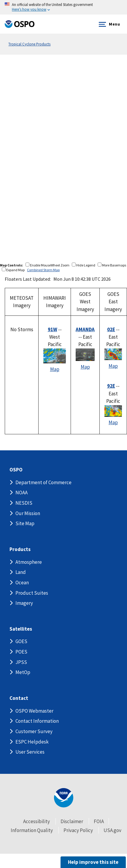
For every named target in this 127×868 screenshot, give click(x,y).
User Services (30, 752)
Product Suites (32, 593)
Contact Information (37, 721)
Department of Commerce (43, 482)
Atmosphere (29, 562)
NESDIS (24, 503)
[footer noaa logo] (64, 798)
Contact (19, 698)
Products (20, 549)
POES (21, 652)
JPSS (21, 662)
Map (55, 369)
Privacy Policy (78, 830)
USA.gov (112, 830)
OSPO (16, 470)
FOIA (99, 821)
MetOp (23, 672)
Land (21, 572)
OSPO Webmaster (34, 711)
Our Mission (28, 513)
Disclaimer (72, 821)
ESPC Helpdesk (32, 742)
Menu (108, 24)
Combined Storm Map (43, 270)
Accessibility (36, 821)
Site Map (25, 523)
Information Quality (32, 830)
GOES (21, 641)
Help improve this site (93, 862)
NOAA (22, 493)
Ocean (22, 583)
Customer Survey (34, 731)
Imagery (24, 603)
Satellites (21, 629)
